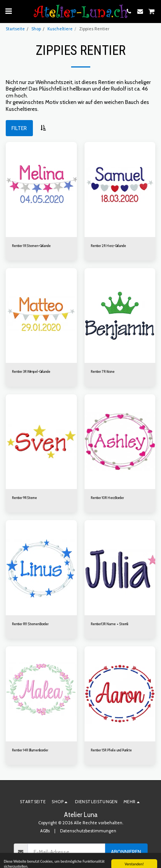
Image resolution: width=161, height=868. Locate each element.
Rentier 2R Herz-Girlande (108, 246)
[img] (41, 189)
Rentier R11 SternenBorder (30, 624)
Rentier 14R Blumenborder (30, 750)
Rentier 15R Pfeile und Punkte (111, 750)
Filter (19, 128)
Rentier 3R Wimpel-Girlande (31, 371)
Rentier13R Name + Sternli (109, 624)
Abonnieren (126, 852)
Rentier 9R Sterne (24, 498)
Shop (36, 29)
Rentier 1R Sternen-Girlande (31, 246)
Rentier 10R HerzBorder (107, 498)
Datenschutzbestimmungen (88, 831)
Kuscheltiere (60, 29)
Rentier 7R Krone (103, 371)
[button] (8, 11)
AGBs (45, 831)
